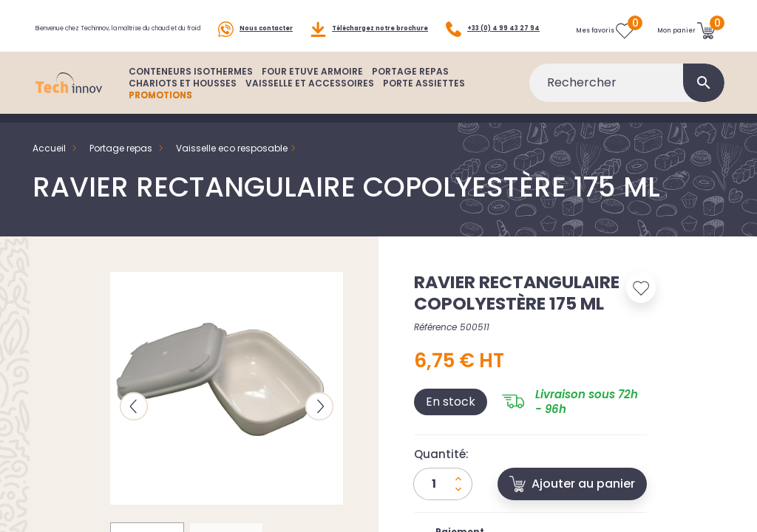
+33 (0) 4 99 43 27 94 (82, 53)
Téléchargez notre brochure (369, 20)
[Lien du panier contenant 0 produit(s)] (686, 36)
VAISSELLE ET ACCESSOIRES (310, 104)
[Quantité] (443, 505)
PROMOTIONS (160, 116)
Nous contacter (255, 20)
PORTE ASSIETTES (424, 104)
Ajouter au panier (572, 504)
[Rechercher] (627, 103)
